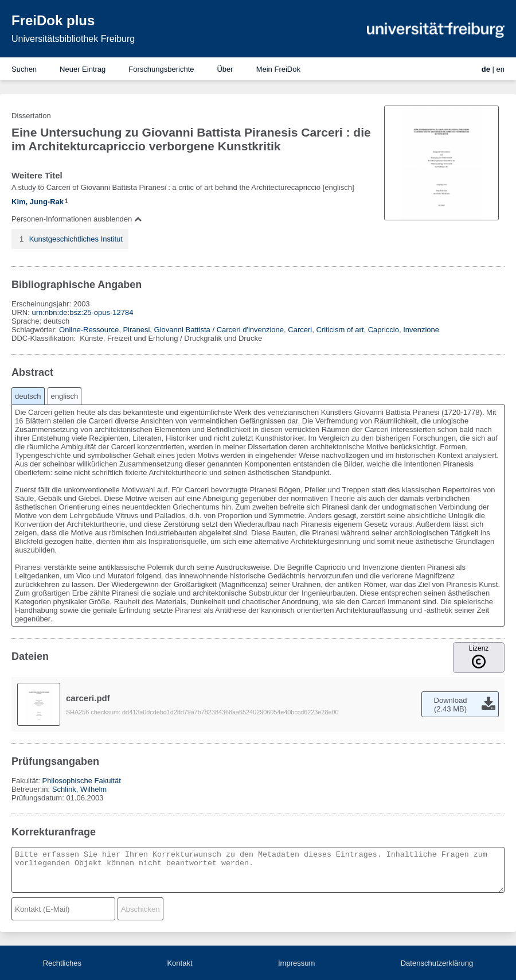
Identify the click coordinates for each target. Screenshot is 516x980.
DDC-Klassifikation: (45, 338)
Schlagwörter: (35, 330)
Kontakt (179, 963)
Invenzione (421, 330)
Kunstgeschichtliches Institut (76, 239)
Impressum (296, 963)
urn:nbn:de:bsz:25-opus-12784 (82, 312)
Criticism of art (340, 330)
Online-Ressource (89, 330)
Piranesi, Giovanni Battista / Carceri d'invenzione (203, 330)
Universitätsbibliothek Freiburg (73, 39)
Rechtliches (62, 963)
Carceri (300, 330)
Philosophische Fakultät (81, 781)
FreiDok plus (53, 20)
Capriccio (384, 330)
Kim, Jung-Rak (38, 202)
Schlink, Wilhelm (79, 789)
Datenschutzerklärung (437, 963)
